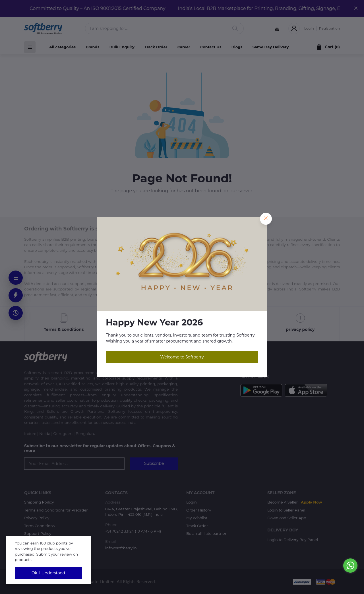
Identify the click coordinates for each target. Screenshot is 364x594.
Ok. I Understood (48, 573)
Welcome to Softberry (182, 357)
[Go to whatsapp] (350, 566)
